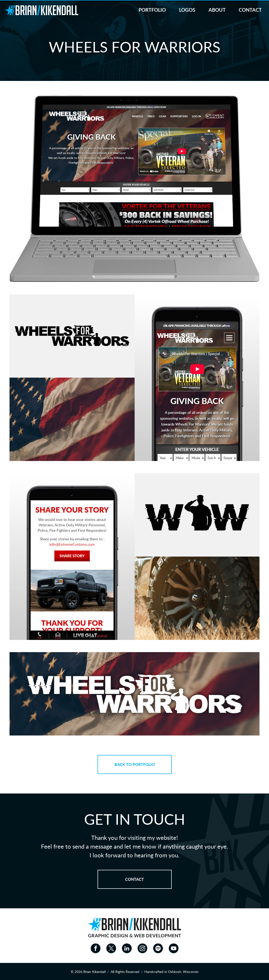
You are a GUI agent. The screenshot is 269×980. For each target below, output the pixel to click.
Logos (187, 10)
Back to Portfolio (135, 765)
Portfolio (152, 10)
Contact (250, 10)
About (217, 10)
